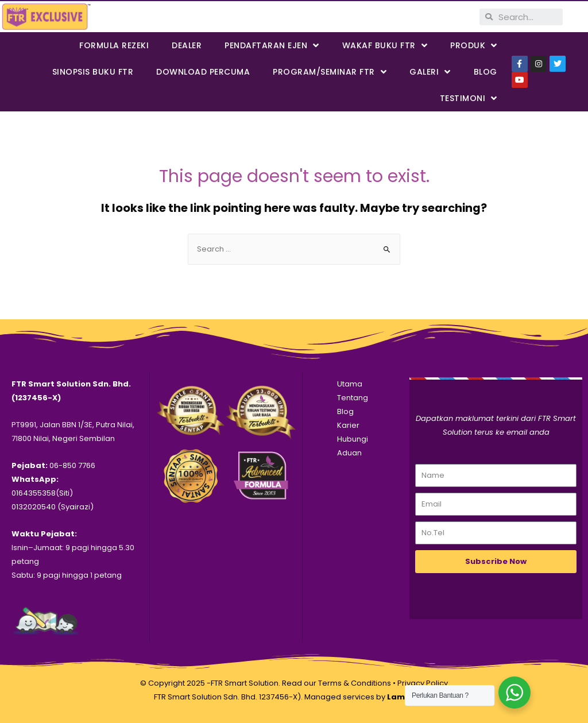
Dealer (187, 45)
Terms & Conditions (355, 683)
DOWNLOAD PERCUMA (203, 72)
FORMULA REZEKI (114, 45)
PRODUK (474, 46)
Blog (486, 72)
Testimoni (469, 98)
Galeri (430, 72)
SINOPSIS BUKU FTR (93, 72)
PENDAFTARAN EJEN (272, 46)
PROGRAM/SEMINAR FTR (330, 72)
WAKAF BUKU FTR (385, 46)
